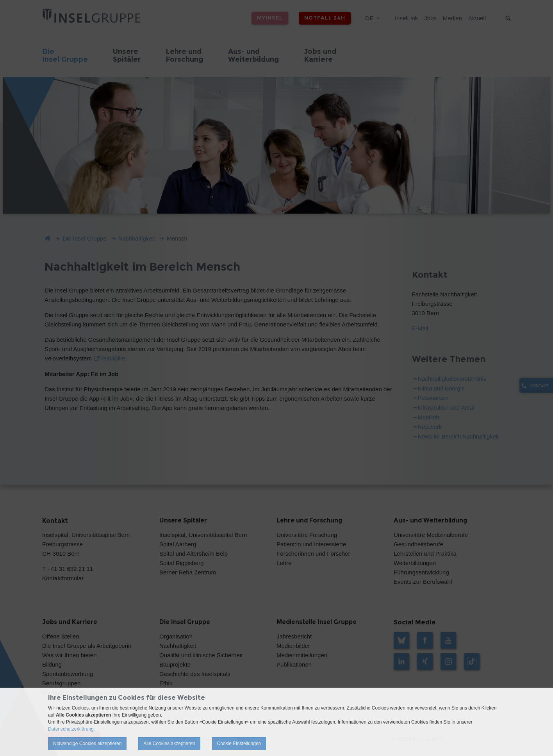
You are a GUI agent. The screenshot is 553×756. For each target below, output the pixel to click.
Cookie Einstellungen (239, 744)
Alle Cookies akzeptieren (169, 744)
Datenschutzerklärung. (71, 729)
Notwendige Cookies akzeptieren (87, 744)
